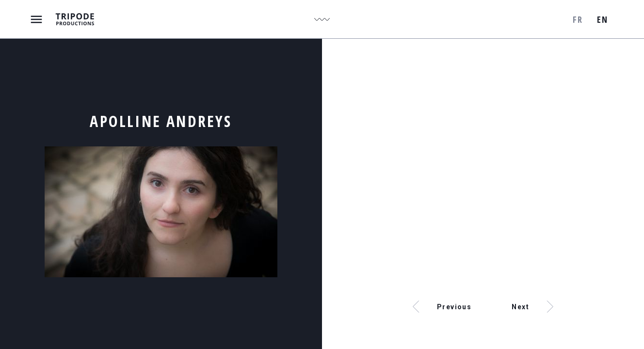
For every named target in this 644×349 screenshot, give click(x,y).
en (602, 19)
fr (578, 19)
